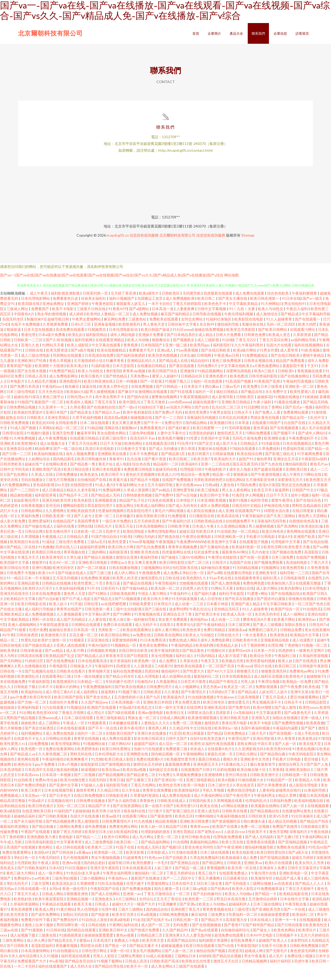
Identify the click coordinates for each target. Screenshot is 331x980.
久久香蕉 (171, 703)
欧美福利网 (205, 656)
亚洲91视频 (41, 579)
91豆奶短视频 (224, 781)
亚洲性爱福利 (39, 532)
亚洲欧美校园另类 (81, 522)
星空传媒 (311, 770)
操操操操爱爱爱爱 (275, 926)
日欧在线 (173, 589)
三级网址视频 (261, 894)
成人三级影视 (209, 351)
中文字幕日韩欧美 (278, 615)
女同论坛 (147, 910)
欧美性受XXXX (44, 724)
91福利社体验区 (219, 330)
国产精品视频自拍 (265, 822)
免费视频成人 (11, 806)
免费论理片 (174, 434)
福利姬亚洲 (119, 563)
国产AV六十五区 (221, 682)
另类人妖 (248, 693)
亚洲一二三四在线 (216, 475)
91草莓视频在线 (148, 625)
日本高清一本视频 (57, 786)
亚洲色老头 (104, 910)
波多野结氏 (300, 951)
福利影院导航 (117, 796)
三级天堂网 (40, 894)
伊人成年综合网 (24, 967)
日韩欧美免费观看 (15, 434)
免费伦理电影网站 (162, 542)
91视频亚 (77, 651)
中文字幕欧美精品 (244, 315)
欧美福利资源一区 (247, 558)
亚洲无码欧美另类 (57, 511)
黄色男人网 (158, 739)
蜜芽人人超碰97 (165, 387)
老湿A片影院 (269, 496)
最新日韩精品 (210, 770)
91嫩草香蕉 (115, 372)
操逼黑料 (282, 501)
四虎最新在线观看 (218, 304)
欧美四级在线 (29, 315)
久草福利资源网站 (25, 915)
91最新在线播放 (287, 413)
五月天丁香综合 (170, 910)
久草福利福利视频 (70, 599)
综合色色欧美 (278, 304)
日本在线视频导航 (59, 801)
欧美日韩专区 (41, 708)
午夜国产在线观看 (36, 843)
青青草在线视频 (87, 749)
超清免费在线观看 (229, 946)
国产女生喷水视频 (32, 382)
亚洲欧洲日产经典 (32, 372)
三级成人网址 (18, 320)
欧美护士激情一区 (52, 651)
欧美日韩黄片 (199, 465)
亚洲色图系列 (70, 392)
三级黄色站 (138, 330)
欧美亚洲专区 (53, 568)
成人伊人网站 (125, 584)
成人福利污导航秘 (39, 620)
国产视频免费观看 (269, 573)
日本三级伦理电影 (21, 403)
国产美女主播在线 (233, 309)
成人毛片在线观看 (316, 439)
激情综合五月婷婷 (148, 775)
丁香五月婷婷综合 (181, 884)
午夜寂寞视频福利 (195, 408)
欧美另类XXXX (278, 760)
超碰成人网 (254, 962)
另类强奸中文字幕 (215, 449)
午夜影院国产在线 (105, 900)
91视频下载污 (130, 703)
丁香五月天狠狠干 (300, 900)
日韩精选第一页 (295, 786)
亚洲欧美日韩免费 (195, 832)
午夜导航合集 (296, 915)
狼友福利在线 (135, 822)
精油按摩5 (43, 460)
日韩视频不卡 (287, 946)
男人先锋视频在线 (32, 677)
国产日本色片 (60, 806)
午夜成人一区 (74, 734)
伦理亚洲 (275, 656)
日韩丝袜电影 (11, 656)
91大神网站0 (271, 315)
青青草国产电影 (20, 377)
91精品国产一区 (280, 791)
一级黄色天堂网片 (310, 661)
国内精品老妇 (95, 874)
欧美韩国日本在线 (25, 553)
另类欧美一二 (109, 641)
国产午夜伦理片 (239, 806)
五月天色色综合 (51, 403)
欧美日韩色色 (273, 542)
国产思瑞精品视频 (293, 853)
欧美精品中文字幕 (21, 610)
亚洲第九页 (261, 729)
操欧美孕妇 (9, 661)
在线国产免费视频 (177, 491)
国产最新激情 (161, 827)
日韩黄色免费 (255, 346)
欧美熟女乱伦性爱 (196, 972)
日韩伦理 (91, 615)
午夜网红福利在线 (124, 936)
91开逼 (76, 615)
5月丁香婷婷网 (253, 656)
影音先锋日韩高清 (149, 749)
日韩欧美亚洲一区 (57, 527)
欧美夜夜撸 (315, 734)
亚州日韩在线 (236, 786)
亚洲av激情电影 (151, 724)
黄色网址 (46, 858)
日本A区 (56, 879)
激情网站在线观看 (153, 403)
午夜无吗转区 (50, 869)
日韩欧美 (234, 874)
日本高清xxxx (29, 786)
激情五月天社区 (226, 972)
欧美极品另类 (233, 672)
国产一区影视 (151, 392)
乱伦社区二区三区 (227, 418)
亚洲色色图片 (217, 387)
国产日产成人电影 (77, 610)
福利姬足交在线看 (164, 781)
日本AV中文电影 (260, 946)
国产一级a (127, 418)
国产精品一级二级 (190, 879)
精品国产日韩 (177, 838)
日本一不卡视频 (37, 589)
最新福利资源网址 (15, 838)
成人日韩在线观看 (70, 858)
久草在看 (77, 418)
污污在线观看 (53, 718)
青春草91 (117, 470)
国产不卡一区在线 (103, 739)
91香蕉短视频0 (305, 760)
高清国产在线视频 (21, 858)
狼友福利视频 (68, 781)
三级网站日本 (186, 967)
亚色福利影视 (44, 496)
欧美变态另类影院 (241, 341)
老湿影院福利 (42, 957)
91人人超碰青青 (279, 330)
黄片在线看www (189, 496)
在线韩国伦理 (82, 496)
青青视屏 (131, 356)
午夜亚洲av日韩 (227, 366)
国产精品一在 (318, 460)
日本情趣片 (125, 527)
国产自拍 (202, 418)
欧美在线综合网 (250, 465)
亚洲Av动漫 (72, 874)
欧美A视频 (227, 791)
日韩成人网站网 (173, 729)
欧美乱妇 (76, 346)
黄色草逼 (260, 439)
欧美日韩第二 (180, 470)
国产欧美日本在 (208, 625)
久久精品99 (178, 739)
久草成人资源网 (136, 501)
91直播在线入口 (235, 775)
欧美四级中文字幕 (15, 573)
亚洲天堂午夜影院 (105, 879)
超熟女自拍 (15, 429)
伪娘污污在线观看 (149, 760)
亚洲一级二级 (176, 356)
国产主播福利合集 (215, 558)
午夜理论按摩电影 (197, 548)
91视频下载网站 (110, 972)
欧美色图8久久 (195, 589)
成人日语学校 (211, 610)
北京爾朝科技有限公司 (50, 33)
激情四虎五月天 (230, 444)
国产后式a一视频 (299, 418)
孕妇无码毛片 (18, 894)
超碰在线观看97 (206, 413)
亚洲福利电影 (29, 718)
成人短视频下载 (23, 946)
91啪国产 (25, 413)
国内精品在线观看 (82, 941)
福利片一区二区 (90, 744)
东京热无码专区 (268, 625)
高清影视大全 (237, 931)
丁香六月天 (320, 573)
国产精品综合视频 (227, 967)
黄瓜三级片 (208, 884)
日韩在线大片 (228, 646)
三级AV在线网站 (192, 568)
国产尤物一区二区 (32, 713)
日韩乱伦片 (103, 537)
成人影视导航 (223, 408)
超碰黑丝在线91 (289, 801)
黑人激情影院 (89, 832)
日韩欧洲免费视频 (174, 926)
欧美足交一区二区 (239, 698)
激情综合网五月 (291, 775)
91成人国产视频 (23, 439)
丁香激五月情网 (72, 724)
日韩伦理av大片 (80, 408)
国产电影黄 (100, 926)
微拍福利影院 (296, 475)
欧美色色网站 (285, 941)
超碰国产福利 (145, 755)
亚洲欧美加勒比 (298, 781)
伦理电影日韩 (191, 480)
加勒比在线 (245, 599)
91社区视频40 (76, 879)
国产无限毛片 (277, 962)
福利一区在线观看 (208, 392)
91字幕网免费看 (310, 465)
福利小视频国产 (122, 309)
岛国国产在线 (241, 573)
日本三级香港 (272, 397)
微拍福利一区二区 (149, 884)
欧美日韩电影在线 (32, 615)
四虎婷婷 (286, 661)
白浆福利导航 (315, 801)
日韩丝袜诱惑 (28, 646)
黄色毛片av (319, 475)
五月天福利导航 (160, 496)
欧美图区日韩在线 (47, 563)
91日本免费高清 (153, 651)
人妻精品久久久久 (156, 734)
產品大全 (236, 33)
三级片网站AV (120, 755)
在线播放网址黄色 (297, 822)
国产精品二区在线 (21, 558)
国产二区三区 (199, 573)
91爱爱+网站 (258, 605)
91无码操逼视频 (185, 610)
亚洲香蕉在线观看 (261, 853)
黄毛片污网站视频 (170, 522)
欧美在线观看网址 (137, 641)
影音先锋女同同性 (200, 858)
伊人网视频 (255, 506)
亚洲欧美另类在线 (145, 563)
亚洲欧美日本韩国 (158, 713)
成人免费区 (168, 672)
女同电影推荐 (67, 434)
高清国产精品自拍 (182, 951)
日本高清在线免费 (99, 366)
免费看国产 (40, 320)
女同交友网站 (192, 330)
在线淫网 (194, 718)
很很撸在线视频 (301, 610)
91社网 (25, 724)
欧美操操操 (231, 869)
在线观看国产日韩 (196, 781)
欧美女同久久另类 (310, 874)
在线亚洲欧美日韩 (37, 822)
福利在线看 (66, 537)
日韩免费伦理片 (159, 698)
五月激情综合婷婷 (263, 910)
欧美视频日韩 (221, 434)
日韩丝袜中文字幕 (182, 335)
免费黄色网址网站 (124, 838)
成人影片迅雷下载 (233, 667)
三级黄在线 (48, 946)
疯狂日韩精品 (227, 403)
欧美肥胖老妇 (89, 760)
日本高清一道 (163, 320)
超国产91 (247, 470)
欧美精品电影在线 (294, 905)
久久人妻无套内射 (197, 946)
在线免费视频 (142, 397)
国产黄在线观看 (182, 377)
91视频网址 (271, 579)
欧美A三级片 (265, 382)
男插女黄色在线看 (265, 429)
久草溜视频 (30, 548)
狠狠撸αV (130, 439)
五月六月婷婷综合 (315, 946)
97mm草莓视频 (141, 553)
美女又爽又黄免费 (127, 434)
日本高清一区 (85, 641)
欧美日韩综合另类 (15, 579)
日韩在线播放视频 (124, 579)
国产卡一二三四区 (170, 429)
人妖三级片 (163, 879)
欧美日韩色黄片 (41, 817)
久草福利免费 (29, 527)
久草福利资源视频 (314, 667)
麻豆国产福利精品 (175, 325)
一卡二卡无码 (25, 977)
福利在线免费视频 (128, 682)
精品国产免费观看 (291, 372)
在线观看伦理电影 (238, 584)
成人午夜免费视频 (53, 449)
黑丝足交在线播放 (296, 496)
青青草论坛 (185, 636)
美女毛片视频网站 (148, 962)
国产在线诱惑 (307, 672)
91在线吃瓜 (312, 620)
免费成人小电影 (127, 951)
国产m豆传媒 (187, 506)
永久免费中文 (277, 403)
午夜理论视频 (269, 693)
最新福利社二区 (207, 687)
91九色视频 (143, 832)
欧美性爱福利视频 (261, 672)
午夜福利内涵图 (286, 739)
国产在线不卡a (159, 931)
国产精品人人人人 (310, 894)
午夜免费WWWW (191, 553)
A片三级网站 (126, 910)
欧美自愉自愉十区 (252, 781)
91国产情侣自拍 (104, 548)
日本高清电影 (11, 781)
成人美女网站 (162, 977)
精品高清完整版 (13, 812)
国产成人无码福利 (260, 848)
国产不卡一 (153, 434)
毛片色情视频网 (76, 869)
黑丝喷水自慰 (91, 957)
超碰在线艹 (34, 475)
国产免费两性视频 (289, 734)
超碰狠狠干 (315, 687)
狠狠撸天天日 (248, 682)
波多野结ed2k (240, 661)
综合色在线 (142, 475)
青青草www (200, 838)
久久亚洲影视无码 (249, 760)
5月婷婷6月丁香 (222, 703)
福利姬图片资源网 (213, 951)
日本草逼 (242, 434)
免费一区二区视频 (187, 734)
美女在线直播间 (317, 641)
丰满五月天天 (29, 568)
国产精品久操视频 (99, 568)
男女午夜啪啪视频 (106, 869)
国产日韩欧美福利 (32, 879)
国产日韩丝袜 (63, 863)
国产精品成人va (23, 765)
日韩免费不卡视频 (21, 584)
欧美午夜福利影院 (165, 661)
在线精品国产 (64, 532)
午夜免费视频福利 (98, 698)
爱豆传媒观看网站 (305, 708)
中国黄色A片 (24, 325)
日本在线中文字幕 (295, 910)
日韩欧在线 (35, 361)
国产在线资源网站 (128, 817)
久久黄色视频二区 (53, 765)
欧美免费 (251, 397)
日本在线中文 (183, 894)
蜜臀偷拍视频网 (165, 408)
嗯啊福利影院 (74, 517)
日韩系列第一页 (96, 304)
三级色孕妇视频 (142, 444)
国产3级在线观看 (122, 724)
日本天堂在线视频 (39, 341)
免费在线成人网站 (183, 651)
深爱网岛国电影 (239, 382)
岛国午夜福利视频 (256, 739)
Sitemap (248, 246)
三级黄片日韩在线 (91, 320)
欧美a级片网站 (245, 361)
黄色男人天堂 (75, 605)
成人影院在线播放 (201, 522)
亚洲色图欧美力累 (42, 848)
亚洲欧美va (253, 874)
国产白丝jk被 (49, 610)
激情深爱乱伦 (152, 589)
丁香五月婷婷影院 (187, 315)
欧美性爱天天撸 (298, 558)
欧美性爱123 (187, 817)
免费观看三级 (177, 760)
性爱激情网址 (158, 894)
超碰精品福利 (25, 827)
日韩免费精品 (235, 744)
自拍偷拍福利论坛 (236, 941)
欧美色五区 (184, 827)
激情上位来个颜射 (39, 936)
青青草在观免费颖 (157, 801)
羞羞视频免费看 (178, 775)
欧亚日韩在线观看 (201, 957)
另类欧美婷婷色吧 (209, 491)
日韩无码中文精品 (247, 517)
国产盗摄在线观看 (269, 480)
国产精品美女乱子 (62, 951)
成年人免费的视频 (215, 517)
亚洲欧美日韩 (297, 480)
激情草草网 (85, 801)
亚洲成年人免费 (272, 879)
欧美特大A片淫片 (39, 599)
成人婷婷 (77, 325)
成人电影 (123, 475)
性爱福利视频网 (111, 522)
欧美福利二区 (303, 926)
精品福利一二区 (166, 475)
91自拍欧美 (23, 791)
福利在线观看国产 (53, 977)
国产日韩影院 (138, 667)
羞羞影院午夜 (294, 377)
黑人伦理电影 (88, 920)
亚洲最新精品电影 (275, 651)
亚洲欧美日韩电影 (93, 573)
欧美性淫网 (273, 558)
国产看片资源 (156, 470)
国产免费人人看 (268, 423)
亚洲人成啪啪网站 (23, 636)
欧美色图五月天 (318, 491)
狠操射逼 (14, 341)
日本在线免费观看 (47, 605)
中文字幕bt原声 (98, 625)
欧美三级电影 (209, 501)
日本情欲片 (186, 511)
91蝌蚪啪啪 (205, 827)
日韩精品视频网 (255, 972)
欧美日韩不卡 (112, 485)
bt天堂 (63, 496)
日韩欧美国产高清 (165, 972)
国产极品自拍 (252, 403)
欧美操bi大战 (77, 403)
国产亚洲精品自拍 (185, 874)
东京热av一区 (36, 806)
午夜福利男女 (265, 806)
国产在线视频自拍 (286, 605)
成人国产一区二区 (156, 936)
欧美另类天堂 (153, 951)
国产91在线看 (182, 403)
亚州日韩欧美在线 (196, 848)
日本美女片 (193, 397)
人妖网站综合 (39, 470)
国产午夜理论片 (194, 703)
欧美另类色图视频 (163, 366)
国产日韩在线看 (290, 936)
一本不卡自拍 (159, 315)
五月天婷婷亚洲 (147, 532)
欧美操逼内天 (174, 708)
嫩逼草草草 (86, 444)
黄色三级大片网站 (21, 884)
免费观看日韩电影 (138, 480)
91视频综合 (76, 718)
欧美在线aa (111, 781)
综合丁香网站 (272, 418)
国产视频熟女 (184, 351)
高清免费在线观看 (70, 341)
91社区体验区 (303, 827)
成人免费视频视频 (39, 625)
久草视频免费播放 (187, 786)
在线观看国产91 (248, 522)
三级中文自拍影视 (128, 620)
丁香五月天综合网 (83, 454)
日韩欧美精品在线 (209, 532)
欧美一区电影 (195, 796)
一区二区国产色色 (309, 615)
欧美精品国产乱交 (60, 667)
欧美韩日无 (175, 724)
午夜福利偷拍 (53, 770)
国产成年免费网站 (46, 926)
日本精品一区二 (90, 693)
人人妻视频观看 (69, 625)
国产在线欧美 (176, 869)
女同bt (55, 900)
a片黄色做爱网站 (266, 377)
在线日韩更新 (303, 522)
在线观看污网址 (303, 341)
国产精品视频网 (111, 786)
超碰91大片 (122, 915)
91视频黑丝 (97, 341)
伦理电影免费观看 (228, 848)
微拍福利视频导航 (259, 858)
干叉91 (313, 377)
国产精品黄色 (194, 661)
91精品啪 (95, 439)
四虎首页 (235, 962)
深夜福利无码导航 (272, 532)
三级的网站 (98, 563)
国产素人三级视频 (268, 636)
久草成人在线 (42, 485)
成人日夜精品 (53, 501)
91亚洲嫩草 (168, 915)
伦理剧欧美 (26, 874)
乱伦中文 (318, 429)
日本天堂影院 (124, 377)
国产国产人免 (318, 775)
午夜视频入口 (53, 548)
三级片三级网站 (131, 920)
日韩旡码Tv (110, 599)
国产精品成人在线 (174, 372)
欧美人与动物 (138, 351)
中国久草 (265, 755)
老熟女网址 (125, 517)
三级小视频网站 (93, 889)
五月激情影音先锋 (261, 491)
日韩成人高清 (36, 387)
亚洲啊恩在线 (138, 765)
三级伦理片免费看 (70, 553)
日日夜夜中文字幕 (132, 460)
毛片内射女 (261, 563)
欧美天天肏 (83, 915)
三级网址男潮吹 (130, 967)
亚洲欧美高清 (215, 718)
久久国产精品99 (175, 941)
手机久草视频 (214, 801)
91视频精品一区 (124, 656)
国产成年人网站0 (312, 444)
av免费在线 (142, 646)
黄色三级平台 (54, 408)
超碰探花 (264, 408)
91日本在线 (291, 309)
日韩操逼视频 (224, 465)
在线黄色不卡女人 (29, 749)
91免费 (164, 786)
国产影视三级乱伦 (280, 465)
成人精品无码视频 (283, 832)
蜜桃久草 (231, 770)
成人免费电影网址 (64, 387)
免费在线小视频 (300, 967)
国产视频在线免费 (287, 563)
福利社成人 (185, 667)
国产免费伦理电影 (32, 796)
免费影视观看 (267, 698)
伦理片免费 (38, 641)
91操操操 (310, 408)
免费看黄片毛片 (142, 361)
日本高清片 (103, 951)
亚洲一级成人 (312, 729)
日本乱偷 (187, 366)
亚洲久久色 (30, 356)
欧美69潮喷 (263, 718)
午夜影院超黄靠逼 (54, 636)
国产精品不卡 (212, 931)
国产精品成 (290, 325)
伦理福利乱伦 (256, 812)
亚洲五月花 (124, 537)
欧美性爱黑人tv (13, 755)
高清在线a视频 (116, 429)
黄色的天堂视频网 (141, 485)
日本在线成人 (261, 931)
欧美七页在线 (233, 853)
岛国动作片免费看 (64, 713)
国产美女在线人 (99, 708)
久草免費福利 (270, 460)
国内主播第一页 (167, 900)
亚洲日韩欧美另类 (234, 729)
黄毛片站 (106, 475)
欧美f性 (92, 325)
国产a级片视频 (83, 361)
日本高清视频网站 (151, 537)
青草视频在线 (75, 563)
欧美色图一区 (32, 760)
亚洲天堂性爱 (63, 444)
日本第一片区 (265, 661)
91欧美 (125, 548)
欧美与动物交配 (73, 791)
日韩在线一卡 (11, 682)
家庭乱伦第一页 (220, 765)
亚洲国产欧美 (304, 548)
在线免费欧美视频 (96, 589)
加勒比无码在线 (76, 926)
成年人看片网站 (167, 641)
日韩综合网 (34, 542)
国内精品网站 (197, 434)
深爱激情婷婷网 (125, 651)
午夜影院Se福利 (315, 470)
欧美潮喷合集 (275, 449)
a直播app (84, 863)
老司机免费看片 (243, 951)
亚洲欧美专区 (266, 584)
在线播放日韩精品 (152, 377)
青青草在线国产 (69, 620)
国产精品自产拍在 (315, 832)
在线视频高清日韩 (160, 454)
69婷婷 (205, 967)
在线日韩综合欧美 (134, 661)
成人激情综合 (267, 325)
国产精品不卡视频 (145, 491)
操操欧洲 (29, 734)
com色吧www (179, 413)
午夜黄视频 (165, 553)
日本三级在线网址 (268, 915)
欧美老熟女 (279, 646)
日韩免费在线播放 (91, 812)
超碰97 (322, 651)
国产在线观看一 (308, 330)
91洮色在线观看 (161, 511)
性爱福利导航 (294, 460)
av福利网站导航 (304, 351)
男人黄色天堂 (154, 335)
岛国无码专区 (13, 330)
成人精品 (206, 346)
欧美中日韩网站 (117, 848)
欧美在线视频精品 (112, 361)
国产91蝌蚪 (122, 625)
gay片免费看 (45, 775)
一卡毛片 (161, 874)
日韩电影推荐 (295, 589)
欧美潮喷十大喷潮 (50, 377)
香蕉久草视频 (60, 372)
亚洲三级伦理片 (115, 449)
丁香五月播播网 (208, 889)
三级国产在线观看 (190, 977)
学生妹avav (226, 708)
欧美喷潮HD (28, 454)
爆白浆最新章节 (263, 775)
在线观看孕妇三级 (57, 687)
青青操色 (147, 812)
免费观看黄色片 (153, 439)
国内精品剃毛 (64, 470)
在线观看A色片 (220, 760)
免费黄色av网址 (302, 682)
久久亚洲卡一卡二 (53, 418)
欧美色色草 (192, 641)
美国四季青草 (89, 532)
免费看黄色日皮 (66, 309)
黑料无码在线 (81, 765)
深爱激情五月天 (291, 491)
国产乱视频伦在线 (39, 682)
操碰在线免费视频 (209, 341)
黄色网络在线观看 (301, 542)
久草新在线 (189, 672)
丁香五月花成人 (275, 708)
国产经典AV (220, 900)
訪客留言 (302, 33)
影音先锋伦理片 (59, 542)
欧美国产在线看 (225, 838)
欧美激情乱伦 (29, 687)
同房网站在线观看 (68, 366)
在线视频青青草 (247, 589)
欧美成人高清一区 (238, 625)
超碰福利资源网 (93, 558)
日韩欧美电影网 (123, 605)
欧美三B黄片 (32, 801)
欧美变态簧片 (215, 749)
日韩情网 (204, 366)
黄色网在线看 (29, 770)
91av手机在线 (221, 589)
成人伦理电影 (149, 687)
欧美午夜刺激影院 (138, 423)
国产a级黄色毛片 (298, 724)
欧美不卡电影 (63, 320)
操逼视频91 (90, 781)
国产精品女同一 (295, 429)
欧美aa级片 (111, 827)
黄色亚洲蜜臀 (22, 920)
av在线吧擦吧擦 (114, 615)
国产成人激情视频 (226, 594)
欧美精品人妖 (228, 656)
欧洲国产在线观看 (102, 718)
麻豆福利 (198, 926)
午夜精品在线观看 (57, 915)
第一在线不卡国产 (159, 817)
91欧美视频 (311, 361)
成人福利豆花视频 (269, 687)
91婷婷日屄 (34, 672)
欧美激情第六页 (54, 646)
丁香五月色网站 (144, 796)
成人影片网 (75, 661)
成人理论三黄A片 (60, 703)
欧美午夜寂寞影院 (50, 910)
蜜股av (85, 951)
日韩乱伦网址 (247, 765)
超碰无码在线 (167, 480)
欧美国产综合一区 (286, 620)
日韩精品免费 (291, 641)
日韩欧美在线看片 (71, 682)
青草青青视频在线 (217, 920)
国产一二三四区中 (25, 501)
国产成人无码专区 (183, 517)
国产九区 (153, 708)
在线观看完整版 (309, 594)
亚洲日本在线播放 (152, 744)
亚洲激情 (188, 382)
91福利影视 (101, 377)
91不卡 (93, 599)
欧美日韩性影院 (172, 573)
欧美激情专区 (262, 889)
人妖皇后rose (235, 843)
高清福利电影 (297, 573)
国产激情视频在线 (116, 775)
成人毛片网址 (143, 848)
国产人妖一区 (286, 755)
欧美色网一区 (145, 672)
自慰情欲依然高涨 (304, 532)
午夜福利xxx (52, 397)
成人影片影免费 (13, 532)
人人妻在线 (98, 630)
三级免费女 (217, 926)
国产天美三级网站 (281, 527)
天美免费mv (140, 387)
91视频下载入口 (178, 392)
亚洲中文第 (300, 703)
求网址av (118, 573)
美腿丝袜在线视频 (213, 460)
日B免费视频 (39, 755)
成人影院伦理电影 (304, 796)
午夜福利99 (104, 677)
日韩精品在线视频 (57, 594)
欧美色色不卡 (216, 315)
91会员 (139, 931)
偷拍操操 (8, 718)
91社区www (182, 341)
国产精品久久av (108, 423)
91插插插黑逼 (71, 946)
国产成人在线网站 (106, 905)
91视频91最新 (38, 444)
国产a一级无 (313, 309)
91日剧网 (251, 418)
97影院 (324, 749)
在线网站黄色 (57, 475)
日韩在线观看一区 (32, 900)
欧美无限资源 (57, 361)
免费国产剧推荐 (285, 838)
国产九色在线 (272, 475)
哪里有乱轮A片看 (257, 630)
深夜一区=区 (120, 962)
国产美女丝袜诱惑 (39, 739)
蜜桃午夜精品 (314, 366)
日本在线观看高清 (93, 672)
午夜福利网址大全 (130, 496)
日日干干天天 (277, 506)
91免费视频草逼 (270, 900)
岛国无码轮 (98, 791)
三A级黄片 (163, 677)
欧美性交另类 (170, 796)
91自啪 (228, 351)
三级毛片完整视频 (60, 491)
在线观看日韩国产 (267, 434)
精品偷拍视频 (21, 506)
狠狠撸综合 (161, 351)
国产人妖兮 (83, 527)
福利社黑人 (272, 589)
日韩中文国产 (177, 749)
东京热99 (207, 335)
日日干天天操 (111, 454)
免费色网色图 (254, 594)
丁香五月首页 (106, 413)
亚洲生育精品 (59, 429)
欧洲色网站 (134, 454)
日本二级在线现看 (95, 434)
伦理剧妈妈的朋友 (156, 843)
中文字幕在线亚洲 (15, 563)
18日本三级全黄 (210, 894)
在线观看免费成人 (234, 884)
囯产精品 (214, 744)
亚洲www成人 (50, 729)
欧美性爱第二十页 (89, 594)
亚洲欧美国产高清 (47, 480)
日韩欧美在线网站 (168, 646)
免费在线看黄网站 (60, 760)
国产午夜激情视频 (265, 485)
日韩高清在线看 (30, 667)
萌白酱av (212, 397)
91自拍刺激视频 (201, 708)
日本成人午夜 (203, 537)
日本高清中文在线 (39, 781)
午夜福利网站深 (315, 848)
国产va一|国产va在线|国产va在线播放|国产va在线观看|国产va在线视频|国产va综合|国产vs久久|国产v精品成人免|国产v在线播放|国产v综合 (112, 286)
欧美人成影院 (78, 356)
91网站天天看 (53, 356)
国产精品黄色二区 (141, 786)
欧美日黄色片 (92, 387)
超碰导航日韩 (59, 330)
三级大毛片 (258, 744)
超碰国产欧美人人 (273, 951)
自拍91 (196, 749)
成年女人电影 (240, 480)
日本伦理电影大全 (110, 765)
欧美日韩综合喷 (77, 480)
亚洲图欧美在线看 (112, 465)
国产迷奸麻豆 (179, 439)
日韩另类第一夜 (98, 620)
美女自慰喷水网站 (112, 444)
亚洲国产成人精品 (246, 615)
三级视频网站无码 (156, 579)
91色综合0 (75, 884)
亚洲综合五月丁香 (178, 625)
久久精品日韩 (108, 801)
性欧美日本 (205, 542)
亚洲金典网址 (54, 315)
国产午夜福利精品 (211, 636)
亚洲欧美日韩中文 (113, 941)
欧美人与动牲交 (271, 320)
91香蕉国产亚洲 (267, 392)
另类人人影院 (104, 967)
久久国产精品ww (95, 713)
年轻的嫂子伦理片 (120, 693)
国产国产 (308, 739)
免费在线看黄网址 (17, 863)
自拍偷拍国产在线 (92, 491)
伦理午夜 (109, 920)
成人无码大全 (81, 977)
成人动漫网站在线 (177, 687)
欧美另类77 (203, 470)
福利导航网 (84, 351)
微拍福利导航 (228, 335)
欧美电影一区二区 (109, 863)
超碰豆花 (186, 542)
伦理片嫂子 (136, 894)
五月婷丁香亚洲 (124, 304)
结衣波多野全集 (207, 563)
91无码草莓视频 (238, 439)
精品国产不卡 (99, 817)
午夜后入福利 (297, 320)
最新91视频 (239, 511)
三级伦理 (242, 920)
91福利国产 (63, 822)
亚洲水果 (173, 946)
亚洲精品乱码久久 (142, 372)
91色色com (154, 869)
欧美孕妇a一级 (227, 739)
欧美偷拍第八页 (280, 594)
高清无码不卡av (143, 449)
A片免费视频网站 (16, 496)
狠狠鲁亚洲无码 (274, 682)
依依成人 (198, 760)
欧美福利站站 (32, 703)
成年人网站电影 (123, 346)
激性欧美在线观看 (188, 677)
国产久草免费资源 (272, 796)
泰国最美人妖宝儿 (131, 315)
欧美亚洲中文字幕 (222, 553)
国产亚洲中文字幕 (64, 796)
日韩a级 (211, 496)
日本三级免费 (283, 568)
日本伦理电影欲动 (124, 341)
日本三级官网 (239, 636)
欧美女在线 (209, 817)
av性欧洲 (42, 889)
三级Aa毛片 (97, 553)
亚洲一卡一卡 (286, 931)
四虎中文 (113, 542)
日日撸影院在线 (202, 527)
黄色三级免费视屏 (227, 372)
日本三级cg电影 (195, 900)
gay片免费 (19, 708)
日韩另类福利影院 (263, 387)
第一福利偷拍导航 (141, 630)
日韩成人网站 (53, 905)
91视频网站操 (95, 755)
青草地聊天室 (99, 682)
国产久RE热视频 (59, 351)
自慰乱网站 (235, 491)
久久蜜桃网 (55, 522)
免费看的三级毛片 (263, 641)
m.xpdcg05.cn (118, 246)
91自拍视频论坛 (66, 962)
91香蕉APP (118, 320)
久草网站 (46, 439)
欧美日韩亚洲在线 (99, 392)
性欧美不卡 (258, 843)
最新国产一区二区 (49, 413)
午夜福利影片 (216, 480)
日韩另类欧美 (11, 475)
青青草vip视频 (134, 382)
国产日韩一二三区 (17, 465)
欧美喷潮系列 (130, 335)
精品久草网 (288, 806)
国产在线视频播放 (207, 936)
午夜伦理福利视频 (239, 325)
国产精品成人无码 (106, 506)
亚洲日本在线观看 (107, 480)
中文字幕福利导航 (316, 325)
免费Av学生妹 (47, 791)
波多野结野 (178, 620)
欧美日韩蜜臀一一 (208, 439)
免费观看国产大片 (32, 972)
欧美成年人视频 (79, 413)
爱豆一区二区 (168, 848)
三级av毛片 (232, 397)
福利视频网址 (32, 744)
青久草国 (188, 460)
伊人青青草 (287, 749)
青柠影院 (113, 382)
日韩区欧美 (258, 827)
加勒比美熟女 (296, 636)
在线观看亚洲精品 (110, 351)
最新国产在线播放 (146, 889)
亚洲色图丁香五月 (186, 920)
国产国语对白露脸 (271, 610)
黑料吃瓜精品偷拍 (307, 517)
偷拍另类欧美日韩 (151, 527)
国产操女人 (262, 941)
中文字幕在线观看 (106, 356)
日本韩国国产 (152, 356)
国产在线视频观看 (285, 439)
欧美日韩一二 (128, 853)
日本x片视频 (68, 775)
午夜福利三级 (286, 667)
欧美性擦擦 (142, 874)
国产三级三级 (101, 584)
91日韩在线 (55, 941)
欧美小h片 (47, 584)
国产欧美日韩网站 (273, 341)
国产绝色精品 (117, 387)
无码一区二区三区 (71, 817)
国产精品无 (103, 610)
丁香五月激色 (155, 413)
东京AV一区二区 (63, 573)
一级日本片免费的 (117, 532)
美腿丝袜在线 (253, 335)
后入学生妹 (131, 801)
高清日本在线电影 (100, 460)
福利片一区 (205, 403)
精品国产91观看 (13, 641)
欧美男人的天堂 (126, 589)
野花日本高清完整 (231, 910)
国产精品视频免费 (60, 832)
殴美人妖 (286, 672)
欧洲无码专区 (64, 579)
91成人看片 (104, 496)
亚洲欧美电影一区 (294, 884)
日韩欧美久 (36, 429)
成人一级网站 (294, 625)
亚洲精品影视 (29, 594)
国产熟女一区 (116, 957)
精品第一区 (222, 485)
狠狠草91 (39, 573)
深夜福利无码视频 (202, 429)
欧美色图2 (238, 387)
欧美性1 (197, 755)
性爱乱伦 (28, 651)
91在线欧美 (226, 542)
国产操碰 (169, 568)
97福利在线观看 (243, 460)
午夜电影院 (59, 677)
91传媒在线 (271, 454)
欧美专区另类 (123, 926)
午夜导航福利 (253, 527)
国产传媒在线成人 (39, 537)
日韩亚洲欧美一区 (229, 548)
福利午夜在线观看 (220, 755)
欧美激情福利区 (187, 801)
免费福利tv (23, 889)
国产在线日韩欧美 (216, 361)
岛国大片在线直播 (85, 827)
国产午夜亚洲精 (230, 858)
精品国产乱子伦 (132, 511)
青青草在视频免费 (183, 558)
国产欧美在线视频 (129, 698)
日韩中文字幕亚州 (302, 879)
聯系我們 (258, 33)
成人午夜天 (39, 304)
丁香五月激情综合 (159, 905)
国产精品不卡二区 (74, 506)
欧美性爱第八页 (303, 403)
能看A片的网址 (68, 698)
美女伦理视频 (162, 667)
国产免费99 (164, 506)
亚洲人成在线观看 (71, 656)
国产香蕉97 (234, 936)
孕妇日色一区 (194, 584)
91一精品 (14, 589)
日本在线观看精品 (237, 687)
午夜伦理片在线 (264, 884)
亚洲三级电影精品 (111, 729)
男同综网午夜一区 (71, 936)
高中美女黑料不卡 (110, 408)
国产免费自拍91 (66, 931)
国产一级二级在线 (68, 460)
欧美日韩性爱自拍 (271, 863)
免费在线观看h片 (150, 770)
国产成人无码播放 (164, 460)
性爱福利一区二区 (243, 926)
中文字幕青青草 (69, 853)
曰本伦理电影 (316, 599)
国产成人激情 (286, 718)
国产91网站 (98, 605)
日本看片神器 (218, 615)
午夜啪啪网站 (194, 765)
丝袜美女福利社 (94, 309)
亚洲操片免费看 (151, 346)
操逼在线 (90, 397)
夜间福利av (200, 630)
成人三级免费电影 (99, 853)
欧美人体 (117, 630)
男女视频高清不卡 (267, 713)
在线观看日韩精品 (85, 449)
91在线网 (180, 853)
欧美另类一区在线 (242, 879)
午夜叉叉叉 (210, 672)
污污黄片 (156, 822)
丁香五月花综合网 (274, 351)
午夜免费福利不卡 (303, 449)
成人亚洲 (225, 522)
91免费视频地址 (255, 366)
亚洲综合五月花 (286, 470)
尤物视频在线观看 (194, 594)
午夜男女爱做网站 (87, 330)
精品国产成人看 (288, 889)
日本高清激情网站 (36, 962)
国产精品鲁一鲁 (83, 475)
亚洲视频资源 (106, 511)
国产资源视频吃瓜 (226, 832)
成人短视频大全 (53, 454)
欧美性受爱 (118, 553)
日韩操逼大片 (81, 677)
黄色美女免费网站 (154, 656)
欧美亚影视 (135, 863)
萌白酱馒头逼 (255, 832)
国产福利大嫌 (205, 605)
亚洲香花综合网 (20, 460)
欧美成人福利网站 (151, 517)
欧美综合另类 (261, 667)
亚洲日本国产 (57, 423)
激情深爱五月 (239, 713)
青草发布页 (115, 667)
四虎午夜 (302, 972)
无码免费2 (181, 936)
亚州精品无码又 (227, 620)
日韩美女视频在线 (259, 372)
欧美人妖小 (59, 615)
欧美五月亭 (263, 501)
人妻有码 (266, 801)
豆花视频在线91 (61, 812)
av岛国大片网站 (179, 418)
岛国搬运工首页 (150, 309)
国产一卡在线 (295, 920)
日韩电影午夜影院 (314, 677)
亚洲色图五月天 (206, 775)
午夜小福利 (263, 413)
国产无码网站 (11, 672)
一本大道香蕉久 (255, 646)
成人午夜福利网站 (209, 806)
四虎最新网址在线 (177, 563)
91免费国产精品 (62, 382)
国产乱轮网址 (18, 485)
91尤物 (97, 770)
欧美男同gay (200, 356)
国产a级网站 (139, 320)
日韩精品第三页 (150, 946)
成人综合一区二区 (173, 755)
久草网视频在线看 (228, 812)
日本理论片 (163, 615)
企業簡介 (214, 33)
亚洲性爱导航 (184, 501)
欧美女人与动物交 (200, 646)
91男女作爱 (269, 361)
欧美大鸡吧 (308, 335)
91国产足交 (204, 454)
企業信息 (280, 33)
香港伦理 (29, 346)
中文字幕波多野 (269, 724)
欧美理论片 (308, 941)
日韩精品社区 (192, 387)
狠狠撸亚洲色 (78, 905)
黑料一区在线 (43, 630)
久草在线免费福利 (205, 869)
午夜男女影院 (221, 423)
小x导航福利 (243, 724)
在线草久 (167, 636)
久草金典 (93, 884)
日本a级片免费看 (52, 346)
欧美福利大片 (225, 470)
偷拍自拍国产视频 (211, 962)
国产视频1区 (172, 858)
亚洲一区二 (104, 527)
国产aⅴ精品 (161, 501)
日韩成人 (102, 915)
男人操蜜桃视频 (103, 403)
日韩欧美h (286, 382)
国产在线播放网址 (295, 387)
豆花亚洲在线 (98, 651)
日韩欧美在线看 (235, 822)
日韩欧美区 (171, 304)
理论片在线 (263, 677)
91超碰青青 (133, 869)
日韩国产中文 (303, 501)
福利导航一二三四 (295, 584)
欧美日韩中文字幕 (215, 506)
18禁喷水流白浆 (277, 522)
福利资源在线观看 (76, 967)
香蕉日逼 (113, 594)
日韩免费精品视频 (21, 418)
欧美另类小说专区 (107, 822)
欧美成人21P (168, 485)
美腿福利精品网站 (205, 853)
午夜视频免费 (150, 584)
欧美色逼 (312, 698)
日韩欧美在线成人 (172, 812)
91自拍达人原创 (95, 931)
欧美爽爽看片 (78, 770)
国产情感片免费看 (145, 941)
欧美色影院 (83, 511)
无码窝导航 (192, 304)
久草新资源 (302, 346)
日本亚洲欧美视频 (212, 511)
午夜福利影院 (39, 693)
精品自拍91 (200, 372)
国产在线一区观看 (255, 568)
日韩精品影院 (316, 713)
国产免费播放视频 (137, 900)
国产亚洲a (188, 915)
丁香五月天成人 (27, 905)
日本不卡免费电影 (144, 465)
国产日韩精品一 (169, 397)
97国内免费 (247, 496)
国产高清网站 (288, 537)
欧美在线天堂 (310, 755)
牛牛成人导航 (11, 853)
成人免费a (172, 584)
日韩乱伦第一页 (186, 931)
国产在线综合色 (309, 511)
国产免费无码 (240, 718)
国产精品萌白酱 (273, 765)
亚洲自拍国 (317, 625)
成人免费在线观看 (250, 304)
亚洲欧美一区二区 (300, 397)
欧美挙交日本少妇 (99, 843)
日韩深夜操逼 (31, 661)
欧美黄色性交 (317, 936)
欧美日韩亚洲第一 (265, 309)
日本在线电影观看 (71, 739)
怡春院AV (146, 693)
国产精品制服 (43, 838)
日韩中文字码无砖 (15, 480)
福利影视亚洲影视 (66, 304)
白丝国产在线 (295, 434)
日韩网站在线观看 (86, 636)
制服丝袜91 (36, 330)
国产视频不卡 (285, 444)
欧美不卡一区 (138, 977)
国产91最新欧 (32, 941)
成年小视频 (300, 506)
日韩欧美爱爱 (140, 615)
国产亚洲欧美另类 (266, 920)
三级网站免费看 (69, 838)
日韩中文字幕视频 (212, 320)
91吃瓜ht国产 (319, 858)
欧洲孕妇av (308, 630)
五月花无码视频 (66, 589)
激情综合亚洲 (127, 568)
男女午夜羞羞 (255, 967)
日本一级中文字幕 (170, 718)
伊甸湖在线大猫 (277, 517)
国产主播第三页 (139, 791)
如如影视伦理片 (27, 511)
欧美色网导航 (294, 579)
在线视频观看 (318, 817)
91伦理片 (185, 454)
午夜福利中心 (181, 605)
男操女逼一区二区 (143, 729)
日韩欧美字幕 (179, 537)
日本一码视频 (127, 392)
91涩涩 (175, 744)
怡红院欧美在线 (186, 579)
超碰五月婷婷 (303, 869)
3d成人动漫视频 (159, 967)
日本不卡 (46, 698)
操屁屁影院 (90, 775)
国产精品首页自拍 (80, 972)
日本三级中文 (219, 796)
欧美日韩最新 (194, 744)
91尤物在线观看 (185, 863)
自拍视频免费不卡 (240, 532)
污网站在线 (313, 485)
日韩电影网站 (32, 522)
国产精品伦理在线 (110, 977)
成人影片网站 (267, 599)
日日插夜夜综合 (236, 889)
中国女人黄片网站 (153, 605)
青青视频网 (216, 879)
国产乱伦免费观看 (151, 558)
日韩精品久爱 (78, 548)
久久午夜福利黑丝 (249, 356)
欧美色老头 (90, 485)
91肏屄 (237, 506)
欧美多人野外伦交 (114, 397)
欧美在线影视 (243, 863)
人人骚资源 (143, 677)
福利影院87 (223, 356)
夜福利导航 (150, 568)
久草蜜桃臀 (86, 894)
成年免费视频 (96, 838)
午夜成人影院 (49, 874)
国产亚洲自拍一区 (169, 791)
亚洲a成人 (165, 361)
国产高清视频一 (282, 744)
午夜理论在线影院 (223, 568)
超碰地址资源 (60, 641)
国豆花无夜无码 (246, 475)
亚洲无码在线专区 (15, 605)
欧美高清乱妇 (63, 894)
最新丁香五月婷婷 (68, 843)
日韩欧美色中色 (245, 651)
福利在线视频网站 (309, 356)
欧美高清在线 (228, 527)
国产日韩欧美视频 (53, 827)
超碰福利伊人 (240, 915)
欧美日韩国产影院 (69, 708)
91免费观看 (177, 527)
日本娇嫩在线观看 (124, 734)
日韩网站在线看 (59, 749)
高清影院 (312, 563)
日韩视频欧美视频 (102, 661)
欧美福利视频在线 (49, 465)
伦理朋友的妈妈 (202, 444)
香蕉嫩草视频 (67, 957)
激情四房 (212, 734)
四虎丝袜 (152, 682)
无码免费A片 (208, 377)
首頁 (196, 33)
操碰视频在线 (142, 429)
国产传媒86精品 (135, 599)
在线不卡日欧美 (274, 957)
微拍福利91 (171, 682)
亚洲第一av (132, 905)
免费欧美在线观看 (164, 330)
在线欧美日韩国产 (120, 744)
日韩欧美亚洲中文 (265, 786)
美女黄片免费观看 (173, 630)
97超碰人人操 (92, 796)
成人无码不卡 (146, 636)
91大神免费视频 (23, 449)
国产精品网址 (213, 874)
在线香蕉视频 (32, 517)
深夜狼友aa (237, 641)
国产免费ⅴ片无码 (169, 423)
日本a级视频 (147, 926)
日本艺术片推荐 (194, 693)
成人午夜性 (292, 485)
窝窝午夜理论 (283, 511)
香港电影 (66, 848)
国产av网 (320, 558)
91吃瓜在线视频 (111, 894)
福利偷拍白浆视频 (216, 579)
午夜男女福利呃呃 (118, 884)
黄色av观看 (126, 946)
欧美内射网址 (292, 599)
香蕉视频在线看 (310, 382)
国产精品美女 (81, 423)
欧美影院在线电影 (249, 330)
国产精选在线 (169, 548)
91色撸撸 (46, 558)
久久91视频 (49, 967)
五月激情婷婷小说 (89, 372)
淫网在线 (112, 439)
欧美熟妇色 (23, 910)
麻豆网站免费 (115, 330)
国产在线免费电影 (61, 672)
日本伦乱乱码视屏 (233, 429)
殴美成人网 (45, 920)
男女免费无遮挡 (188, 713)
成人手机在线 (309, 744)
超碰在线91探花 (27, 408)
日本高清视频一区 (126, 713)
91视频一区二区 (315, 656)
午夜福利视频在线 (231, 827)
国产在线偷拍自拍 (101, 418)
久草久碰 (74, 568)
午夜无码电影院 (301, 765)
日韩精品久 (250, 454)
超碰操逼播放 (172, 957)
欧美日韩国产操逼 (156, 341)
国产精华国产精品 (260, 936)
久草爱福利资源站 (145, 806)
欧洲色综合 (23, 775)
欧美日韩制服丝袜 (92, 470)
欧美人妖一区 (152, 838)
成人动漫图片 (303, 651)
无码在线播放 (32, 491)
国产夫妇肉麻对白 (208, 905)
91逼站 (48, 553)
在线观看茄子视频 (254, 553)
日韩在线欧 (98, 936)
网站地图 (231, 286)
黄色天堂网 (278, 843)
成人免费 (250, 869)
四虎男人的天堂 (196, 599)
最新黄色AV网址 (236, 563)
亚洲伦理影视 (264, 749)
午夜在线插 (320, 843)
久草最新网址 (167, 693)
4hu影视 (56, 972)
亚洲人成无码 (209, 822)
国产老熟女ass (209, 843)
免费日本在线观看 (118, 636)
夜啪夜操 (241, 485)
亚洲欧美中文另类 (255, 770)
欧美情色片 (295, 687)
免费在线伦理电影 (242, 801)
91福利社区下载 (151, 418)
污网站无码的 (144, 548)
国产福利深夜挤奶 (131, 366)
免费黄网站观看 (296, 423)
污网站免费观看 (258, 444)
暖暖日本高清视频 (314, 806)
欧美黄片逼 (119, 491)
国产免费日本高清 (25, 397)
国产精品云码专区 (120, 687)
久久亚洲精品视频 (232, 537)
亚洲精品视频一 (80, 910)
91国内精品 (206, 667)
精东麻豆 (72, 397)
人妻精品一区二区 (115, 325)
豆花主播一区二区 (84, 646)
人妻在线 (227, 496)
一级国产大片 (145, 915)
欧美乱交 (145, 718)
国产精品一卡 (266, 905)
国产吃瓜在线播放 (240, 610)
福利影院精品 (97, 346)
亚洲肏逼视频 (105, 335)
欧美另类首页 (18, 926)
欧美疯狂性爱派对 (29, 423)
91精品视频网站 (211, 382)
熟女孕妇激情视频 (52, 325)
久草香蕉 (276, 781)
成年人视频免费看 (81, 465)
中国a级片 (127, 718)
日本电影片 (16, 392)
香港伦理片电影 (235, 734)
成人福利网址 (88, 703)
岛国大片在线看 (279, 356)
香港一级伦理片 (75, 900)
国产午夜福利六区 (177, 532)
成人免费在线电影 (60, 744)
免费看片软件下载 (36, 931)
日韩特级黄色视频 (138, 506)
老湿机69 (42, 863)
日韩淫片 (220, 573)
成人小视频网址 (188, 698)
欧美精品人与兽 (308, 791)
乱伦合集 (135, 470)
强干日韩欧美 (18, 957)
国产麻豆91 (127, 403)
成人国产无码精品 (71, 630)
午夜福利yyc (118, 889)
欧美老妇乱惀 (313, 537)
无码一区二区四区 (281, 335)
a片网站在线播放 (235, 817)
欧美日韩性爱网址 (117, 760)
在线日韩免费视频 (89, 806)
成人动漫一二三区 (189, 615)
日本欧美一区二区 (89, 542)
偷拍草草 (264, 470)
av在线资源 (284, 894)
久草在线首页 (244, 796)
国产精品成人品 (90, 667)
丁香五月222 (246, 351)
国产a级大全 (299, 863)
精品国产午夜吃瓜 (224, 693)
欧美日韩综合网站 (116, 646)
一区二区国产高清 (220, 677)
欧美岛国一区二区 (166, 599)
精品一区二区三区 (70, 439)
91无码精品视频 (246, 579)
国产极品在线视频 (138, 594)
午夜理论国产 (239, 749)
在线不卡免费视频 (26, 335)
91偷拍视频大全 (251, 791)
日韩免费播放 (67, 485)
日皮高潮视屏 (249, 708)
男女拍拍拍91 (296, 315)
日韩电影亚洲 (117, 806)
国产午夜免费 (291, 698)
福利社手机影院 (232, 605)
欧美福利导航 (128, 843)
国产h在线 (226, 957)
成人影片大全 (227, 454)
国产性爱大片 (194, 682)
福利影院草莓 (46, 506)
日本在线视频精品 (298, 454)
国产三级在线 (156, 620)
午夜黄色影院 (103, 315)
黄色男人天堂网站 (313, 527)
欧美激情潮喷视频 (203, 729)
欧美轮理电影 (134, 542)
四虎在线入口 (67, 558)
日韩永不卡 (243, 423)
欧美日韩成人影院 (119, 770)
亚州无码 (53, 517)
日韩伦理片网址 (95, 962)
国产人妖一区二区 (179, 962)
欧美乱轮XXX (43, 434)
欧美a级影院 (10, 822)
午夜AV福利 (98, 656)
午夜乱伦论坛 (201, 620)
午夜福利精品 (182, 656)
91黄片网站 (65, 920)
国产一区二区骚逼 (92, 579)
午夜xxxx (244, 677)
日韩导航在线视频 (207, 325)
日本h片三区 (81, 335)
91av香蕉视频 (188, 361)
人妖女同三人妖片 (273, 703)
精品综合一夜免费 (195, 485)
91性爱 (192, 449)
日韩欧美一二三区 (29, 351)
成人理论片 (96, 724)
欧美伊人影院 (243, 900)
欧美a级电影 (121, 931)
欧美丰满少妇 (78, 377)
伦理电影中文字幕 (286, 553)
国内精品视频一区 (166, 765)
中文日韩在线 (201, 739)
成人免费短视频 (145, 325)
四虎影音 (124, 677)
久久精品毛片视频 (42, 392)
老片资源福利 (121, 672)
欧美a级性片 (149, 304)
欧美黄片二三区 (100, 858)
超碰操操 (82, 822)
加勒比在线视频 (285, 729)
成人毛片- (277, 967)
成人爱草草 (289, 361)
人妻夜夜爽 (186, 320)
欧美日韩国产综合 (163, 382)
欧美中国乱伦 (130, 413)
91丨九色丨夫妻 (242, 320)
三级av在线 (9, 941)
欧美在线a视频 (135, 781)
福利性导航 (260, 511)
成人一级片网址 (51, 884)
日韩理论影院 (13, 444)
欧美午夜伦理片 (133, 739)
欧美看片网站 (285, 630)
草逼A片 (284, 548)
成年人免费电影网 (215, 651)
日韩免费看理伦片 (117, 832)
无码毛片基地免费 (247, 449)
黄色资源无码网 (303, 962)
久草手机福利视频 (87, 429)
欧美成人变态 (280, 346)
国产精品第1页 (173, 465)
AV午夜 (8, 646)
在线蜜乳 (316, 589)
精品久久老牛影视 (81, 501)
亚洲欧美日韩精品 (236, 413)
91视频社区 (217, 661)
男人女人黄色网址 (237, 501)
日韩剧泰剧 (310, 838)
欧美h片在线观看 (279, 874)
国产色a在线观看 (205, 941)
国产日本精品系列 (181, 346)
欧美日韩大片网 (121, 558)
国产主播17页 (288, 848)
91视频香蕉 (97, 734)
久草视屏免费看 (56, 335)
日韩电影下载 (25, 698)
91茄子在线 (125, 858)
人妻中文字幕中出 (172, 444)
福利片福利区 (281, 972)
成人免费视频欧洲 (180, 309)
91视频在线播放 (287, 408)
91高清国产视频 (239, 392)
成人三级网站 (50, 734)
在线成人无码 (148, 858)
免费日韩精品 (215, 641)
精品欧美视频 (166, 832)
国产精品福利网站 (156, 853)
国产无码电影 (236, 894)
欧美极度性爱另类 (181, 770)
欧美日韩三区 (286, 677)
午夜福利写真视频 (298, 392)
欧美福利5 (190, 475)
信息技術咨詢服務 (144, 246)
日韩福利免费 (281, 812)
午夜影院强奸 (248, 957)
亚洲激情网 (214, 786)
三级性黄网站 (13, 951)
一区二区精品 (249, 542)
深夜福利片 (299, 843)
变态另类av (212, 698)
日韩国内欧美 (200, 812)
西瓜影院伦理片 (100, 517)
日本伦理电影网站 (36, 309)
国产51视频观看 (128, 610)
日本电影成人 (158, 863)
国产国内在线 (138, 408)
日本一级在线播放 (89, 687)
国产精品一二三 (89, 848)
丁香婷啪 (292, 656)
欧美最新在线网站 (266, 817)
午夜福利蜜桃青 (305, 304)
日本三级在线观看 (215, 863)
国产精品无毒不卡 (144, 957)
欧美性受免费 (196, 423)
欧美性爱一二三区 (200, 910)
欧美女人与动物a (239, 905)
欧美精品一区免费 (297, 693)
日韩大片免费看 (229, 346)
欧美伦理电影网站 (66, 755)
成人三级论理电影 (36, 366)
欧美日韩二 (207, 309)
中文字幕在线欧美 (235, 377)
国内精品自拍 (157, 920)
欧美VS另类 (279, 827)
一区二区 (183, 905)
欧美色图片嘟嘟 (171, 449)
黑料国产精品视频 (21, 729)
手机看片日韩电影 (261, 548)
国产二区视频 (85, 786)
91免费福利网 (110, 501)
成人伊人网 (36, 951)
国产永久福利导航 (123, 812)
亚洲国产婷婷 (78, 315)
